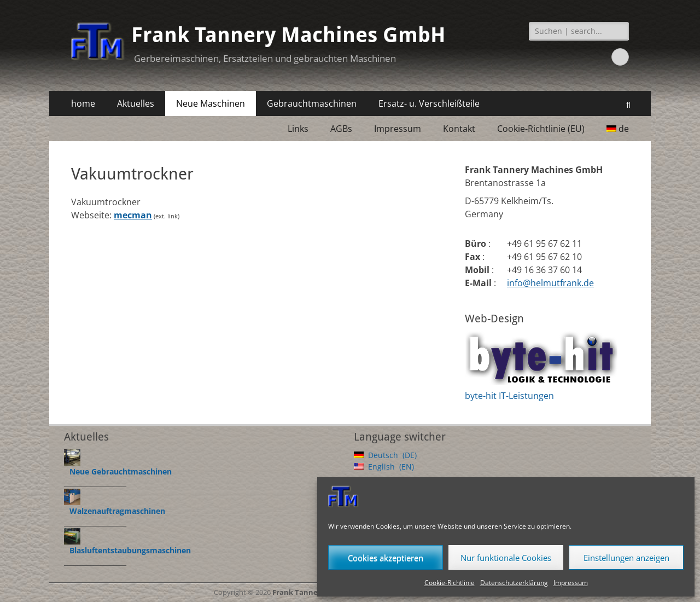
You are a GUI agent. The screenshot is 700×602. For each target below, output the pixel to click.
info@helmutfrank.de (550, 283)
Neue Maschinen (211, 103)
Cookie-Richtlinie (450, 583)
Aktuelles (136, 103)
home (83, 103)
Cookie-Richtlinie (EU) (541, 129)
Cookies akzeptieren (386, 558)
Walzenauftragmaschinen (117, 511)
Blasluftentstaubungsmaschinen (130, 550)
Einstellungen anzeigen (626, 558)
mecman (133, 215)
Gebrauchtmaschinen (312, 103)
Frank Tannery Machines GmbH (288, 35)
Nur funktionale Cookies (506, 558)
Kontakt (459, 129)
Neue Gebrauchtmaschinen (121, 471)
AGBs (341, 129)
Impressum (571, 583)
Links (298, 129)
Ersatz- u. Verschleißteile (429, 103)
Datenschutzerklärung (514, 583)
